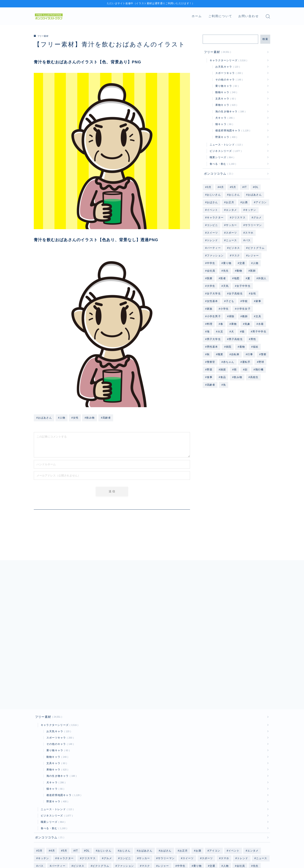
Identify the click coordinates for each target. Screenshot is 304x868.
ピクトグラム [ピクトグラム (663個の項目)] (256, 248)
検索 (265, 39)
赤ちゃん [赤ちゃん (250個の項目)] (229, 362)
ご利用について (220, 16)
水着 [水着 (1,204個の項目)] (261, 324)
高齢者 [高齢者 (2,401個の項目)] (211, 385)
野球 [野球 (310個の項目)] (261, 362)
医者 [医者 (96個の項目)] (223, 278)
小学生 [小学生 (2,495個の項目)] (225, 309)
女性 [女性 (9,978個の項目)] (253, 294)
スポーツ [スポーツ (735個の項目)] (231, 233)
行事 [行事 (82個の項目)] (250, 354)
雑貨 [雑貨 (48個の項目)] (223, 370)
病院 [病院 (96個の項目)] (229, 347)
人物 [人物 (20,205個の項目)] (256, 263)
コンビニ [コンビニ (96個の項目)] (212, 225)
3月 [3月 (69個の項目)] (209, 187)
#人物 (62, 418)
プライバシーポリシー (48, 858)
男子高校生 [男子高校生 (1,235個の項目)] (236, 339)
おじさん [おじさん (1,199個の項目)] (234, 195)
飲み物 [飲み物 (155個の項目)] (238, 377)
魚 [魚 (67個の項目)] (225, 385)
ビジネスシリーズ (225, 151)
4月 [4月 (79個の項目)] (221, 187)
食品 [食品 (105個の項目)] (223, 377)
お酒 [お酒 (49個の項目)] (245, 202)
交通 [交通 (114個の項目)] (242, 263)
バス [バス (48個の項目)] (248, 240)
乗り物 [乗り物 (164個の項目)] (227, 263)
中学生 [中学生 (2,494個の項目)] (211, 263)
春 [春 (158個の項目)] (222, 324)
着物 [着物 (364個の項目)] (242, 347)
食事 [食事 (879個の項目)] (210, 377)
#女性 (75, 418)
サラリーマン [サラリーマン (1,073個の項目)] (253, 225)
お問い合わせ (249, 16)
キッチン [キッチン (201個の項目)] (251, 210)
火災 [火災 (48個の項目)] (220, 332)
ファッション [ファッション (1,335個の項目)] (215, 256)
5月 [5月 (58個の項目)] (234, 187)
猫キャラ (223, 124)
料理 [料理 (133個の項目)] (210, 324)
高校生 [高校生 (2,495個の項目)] (254, 377)
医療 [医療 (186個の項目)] (210, 278)
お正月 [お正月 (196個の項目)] (230, 202)
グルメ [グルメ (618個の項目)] (258, 218)
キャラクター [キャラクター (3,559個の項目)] (215, 218)
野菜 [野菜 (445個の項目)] (210, 370)
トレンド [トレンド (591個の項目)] (212, 240)
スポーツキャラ (228, 73)
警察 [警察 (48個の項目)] (264, 354)
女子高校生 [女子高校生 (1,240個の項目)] (236, 294)
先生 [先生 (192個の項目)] (226, 271)
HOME (39, 846)
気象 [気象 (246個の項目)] (247, 324)
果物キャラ (225, 105)
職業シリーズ (221, 157)
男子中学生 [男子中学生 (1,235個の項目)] (259, 332)
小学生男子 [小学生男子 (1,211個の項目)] (214, 316)
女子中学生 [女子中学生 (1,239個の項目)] (244, 286)
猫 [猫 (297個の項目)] (243, 332)
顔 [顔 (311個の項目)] (246, 370)
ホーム (197, 16)
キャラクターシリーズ (228, 60)
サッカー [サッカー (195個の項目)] (231, 225)
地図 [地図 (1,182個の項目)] (237, 278)
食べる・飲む (222, 164)
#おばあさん (44, 418)
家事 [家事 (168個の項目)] (258, 301)
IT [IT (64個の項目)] (245, 187)
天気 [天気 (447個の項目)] (226, 286)
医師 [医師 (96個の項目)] (253, 271)
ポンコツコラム (218, 174)
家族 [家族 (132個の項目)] (210, 309)
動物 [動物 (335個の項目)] (239, 271)
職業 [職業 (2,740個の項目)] (220, 354)
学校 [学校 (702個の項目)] (245, 301)
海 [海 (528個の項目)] (208, 332)
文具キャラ (225, 99)
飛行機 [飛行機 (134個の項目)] (259, 370)
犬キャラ (224, 118)
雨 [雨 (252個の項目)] (235, 370)
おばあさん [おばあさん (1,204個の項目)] (255, 195)
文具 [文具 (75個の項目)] (258, 316)
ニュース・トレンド (225, 145)
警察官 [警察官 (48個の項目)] (211, 362)
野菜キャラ (225, 137)
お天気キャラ (227, 67)
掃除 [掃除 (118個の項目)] (231, 316)
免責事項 (75, 858)
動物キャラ (225, 92)
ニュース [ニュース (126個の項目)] (231, 240)
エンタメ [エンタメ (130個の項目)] (231, 210)
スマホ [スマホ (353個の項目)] (249, 233)
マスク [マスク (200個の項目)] (236, 256)
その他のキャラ (228, 80)
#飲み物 (90, 418)
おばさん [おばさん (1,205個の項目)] (212, 202)
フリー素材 (43, 36)
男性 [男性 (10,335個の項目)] (253, 339)
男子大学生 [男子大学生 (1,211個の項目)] (214, 339)
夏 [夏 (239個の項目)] (249, 278)
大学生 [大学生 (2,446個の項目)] (211, 286)
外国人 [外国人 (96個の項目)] (262, 278)
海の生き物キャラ (230, 112)
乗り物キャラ (226, 86)
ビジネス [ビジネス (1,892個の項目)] (234, 248)
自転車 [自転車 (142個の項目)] (235, 354)
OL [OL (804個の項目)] (256, 187)
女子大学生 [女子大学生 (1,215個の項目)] (214, 294)
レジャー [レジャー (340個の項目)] (253, 256)
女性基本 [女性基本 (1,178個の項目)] (212, 301)
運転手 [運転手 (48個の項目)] (246, 362)
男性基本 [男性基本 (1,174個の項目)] (212, 347)
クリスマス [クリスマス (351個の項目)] (239, 218)
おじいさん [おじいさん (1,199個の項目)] (214, 195)
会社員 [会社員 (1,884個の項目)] (211, 271)
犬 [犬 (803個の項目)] (233, 332)
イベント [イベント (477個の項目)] (212, 210)
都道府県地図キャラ (232, 131)
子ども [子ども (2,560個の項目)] (230, 301)
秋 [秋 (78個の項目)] (208, 354)
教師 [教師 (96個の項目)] (245, 316)
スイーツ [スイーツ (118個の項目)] (212, 233)
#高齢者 (106, 418)
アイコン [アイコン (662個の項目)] (261, 202)
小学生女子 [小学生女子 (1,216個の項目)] (244, 309)
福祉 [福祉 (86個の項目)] (256, 347)
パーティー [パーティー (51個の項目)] (214, 248)
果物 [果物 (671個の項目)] (234, 324)
